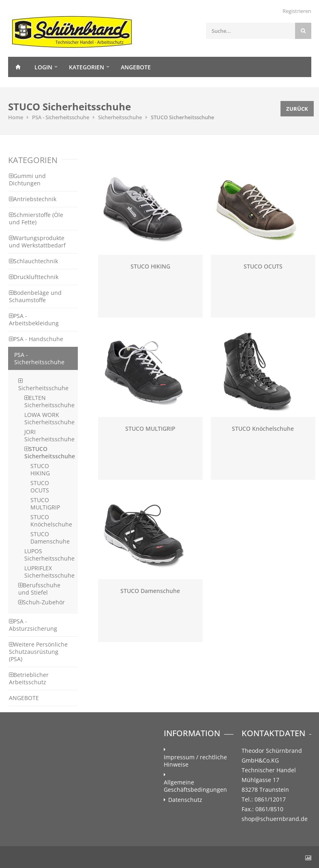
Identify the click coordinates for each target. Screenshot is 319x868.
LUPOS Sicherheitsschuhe (49, 555)
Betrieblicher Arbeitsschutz (29, 678)
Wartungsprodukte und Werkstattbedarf (37, 242)
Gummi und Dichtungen (27, 179)
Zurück (297, 109)
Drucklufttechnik (34, 277)
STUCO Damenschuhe (50, 538)
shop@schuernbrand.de (275, 819)
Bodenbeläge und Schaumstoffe (35, 296)
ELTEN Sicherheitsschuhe (49, 401)
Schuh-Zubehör (42, 602)
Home (18, 67)
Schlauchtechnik (33, 261)
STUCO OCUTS (40, 487)
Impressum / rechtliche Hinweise (195, 761)
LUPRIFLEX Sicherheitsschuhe (49, 572)
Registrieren (297, 11)
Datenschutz (185, 800)
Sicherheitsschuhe (120, 117)
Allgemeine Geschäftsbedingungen (195, 786)
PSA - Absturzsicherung (33, 625)
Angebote (136, 67)
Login (43, 67)
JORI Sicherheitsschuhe (49, 435)
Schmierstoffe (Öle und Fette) (36, 218)
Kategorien (87, 67)
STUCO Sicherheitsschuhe (182, 117)
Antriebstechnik (33, 199)
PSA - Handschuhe (36, 339)
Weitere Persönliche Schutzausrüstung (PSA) (38, 652)
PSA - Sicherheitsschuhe (61, 117)
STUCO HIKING (40, 469)
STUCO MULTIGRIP (45, 504)
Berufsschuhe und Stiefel (39, 589)
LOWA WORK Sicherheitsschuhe (49, 418)
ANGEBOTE (24, 698)
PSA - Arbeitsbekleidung (34, 319)
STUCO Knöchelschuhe (51, 521)
